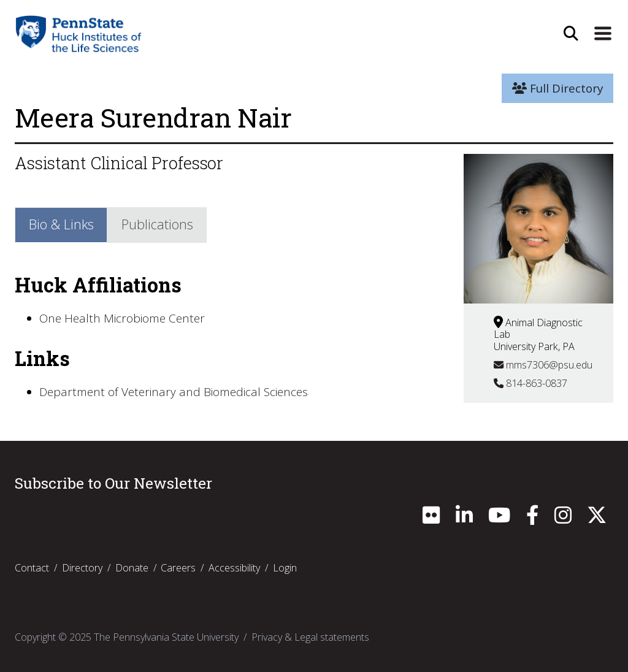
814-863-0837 (530, 383)
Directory (82, 568)
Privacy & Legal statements (310, 637)
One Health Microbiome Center (122, 318)
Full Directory (557, 88)
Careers (178, 568)
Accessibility (234, 568)
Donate (132, 568)
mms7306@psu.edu (543, 365)
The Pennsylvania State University (166, 637)
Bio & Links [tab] (61, 224)
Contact (32, 568)
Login (285, 568)
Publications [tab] (157, 224)
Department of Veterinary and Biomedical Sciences (174, 392)
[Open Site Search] (571, 34)
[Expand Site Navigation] (603, 34)
